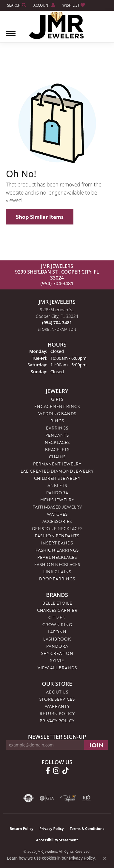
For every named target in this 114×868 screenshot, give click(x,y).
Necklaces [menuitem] (57, 442)
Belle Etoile (57, 603)
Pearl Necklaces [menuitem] (57, 557)
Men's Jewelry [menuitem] (57, 500)
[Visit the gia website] (47, 798)
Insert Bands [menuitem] (57, 543)
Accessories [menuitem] (57, 521)
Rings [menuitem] (57, 421)
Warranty (57, 706)
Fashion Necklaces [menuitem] (57, 564)
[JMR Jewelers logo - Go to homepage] (57, 25)
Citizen (57, 617)
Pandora (57, 646)
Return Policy (57, 713)
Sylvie (57, 660)
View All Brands (57, 668)
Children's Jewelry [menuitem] (57, 478)
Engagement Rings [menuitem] (57, 406)
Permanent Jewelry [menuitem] (57, 464)
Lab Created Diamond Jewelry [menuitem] (57, 471)
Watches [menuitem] (57, 514)
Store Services (57, 699)
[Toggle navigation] (11, 37)
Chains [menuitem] (57, 457)
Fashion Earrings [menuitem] (57, 550)
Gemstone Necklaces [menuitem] (57, 528)
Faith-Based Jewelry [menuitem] (57, 507)
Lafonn (57, 632)
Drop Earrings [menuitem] (57, 579)
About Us (57, 692)
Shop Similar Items (40, 217)
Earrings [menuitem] (57, 428)
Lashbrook (57, 639)
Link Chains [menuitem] (57, 572)
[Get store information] (57, 329)
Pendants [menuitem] (57, 435)
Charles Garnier (57, 610)
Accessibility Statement (57, 840)
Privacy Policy (57, 721)
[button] (16, 5)
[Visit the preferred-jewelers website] (68, 798)
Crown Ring (57, 625)
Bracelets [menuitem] (57, 449)
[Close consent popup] (105, 858)
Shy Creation (57, 653)
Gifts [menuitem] (57, 399)
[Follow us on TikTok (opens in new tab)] (66, 771)
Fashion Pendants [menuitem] (57, 536)
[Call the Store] (57, 323)
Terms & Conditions (87, 829)
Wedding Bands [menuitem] (57, 413)
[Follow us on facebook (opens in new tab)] (48, 771)
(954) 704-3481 (57, 283)
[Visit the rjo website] (87, 798)
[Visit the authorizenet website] (28, 798)
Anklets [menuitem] (57, 485)
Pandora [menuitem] (57, 493)
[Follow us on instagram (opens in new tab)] (56, 771)
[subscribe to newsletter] (96, 745)
